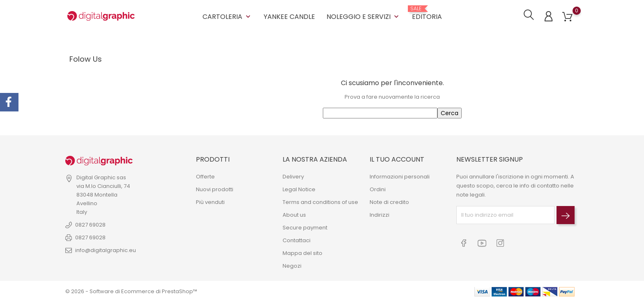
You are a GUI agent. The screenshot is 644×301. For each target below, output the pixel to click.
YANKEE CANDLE (289, 16)
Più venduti (210, 201)
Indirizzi (379, 214)
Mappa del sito (302, 252)
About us (294, 214)
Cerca (450, 113)
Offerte (205, 176)
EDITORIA (427, 13)
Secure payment (305, 227)
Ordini (378, 189)
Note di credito (389, 201)
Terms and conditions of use (320, 201)
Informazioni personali (400, 176)
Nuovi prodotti (215, 189)
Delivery (293, 176)
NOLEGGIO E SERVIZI (363, 16)
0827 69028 (90, 224)
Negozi (292, 265)
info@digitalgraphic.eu (106, 250)
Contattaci (297, 240)
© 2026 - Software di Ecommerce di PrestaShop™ (131, 291)
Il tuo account (397, 159)
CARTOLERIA (227, 16)
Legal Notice (299, 189)
